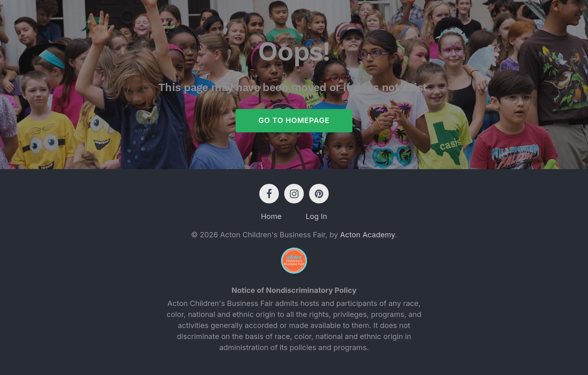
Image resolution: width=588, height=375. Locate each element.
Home (271, 217)
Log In (316, 217)
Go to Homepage (294, 121)
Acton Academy (367, 235)
